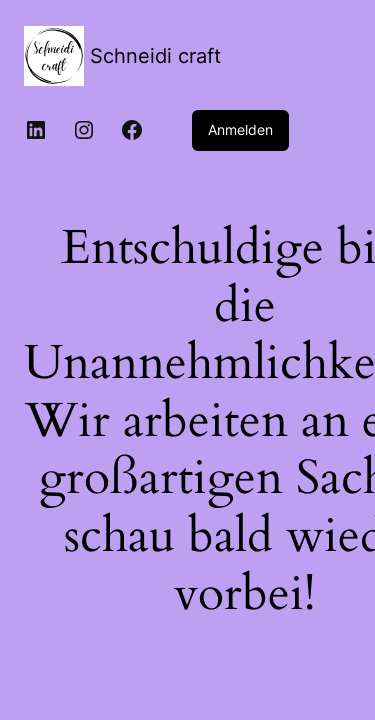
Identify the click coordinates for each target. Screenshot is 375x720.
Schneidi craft (155, 56)
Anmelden (240, 129)
